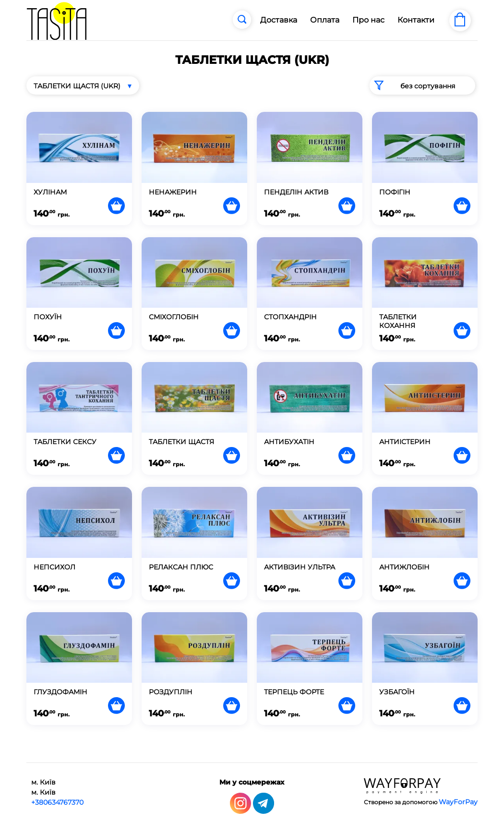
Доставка (279, 20)
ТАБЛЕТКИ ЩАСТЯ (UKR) (77, 86)
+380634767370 (57, 802)
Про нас (368, 20)
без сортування (412, 85)
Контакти (416, 20)
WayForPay (458, 802)
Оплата (325, 20)
